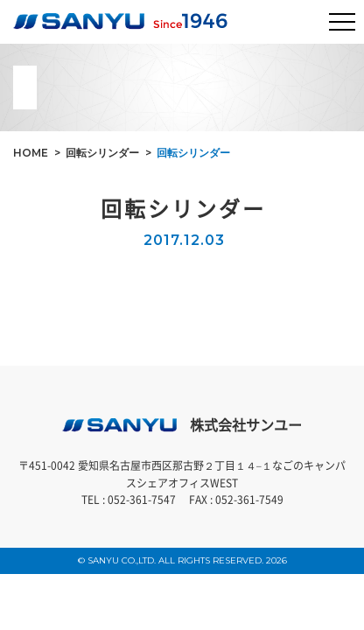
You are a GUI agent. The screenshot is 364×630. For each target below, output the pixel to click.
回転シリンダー (102, 153)
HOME (31, 153)
